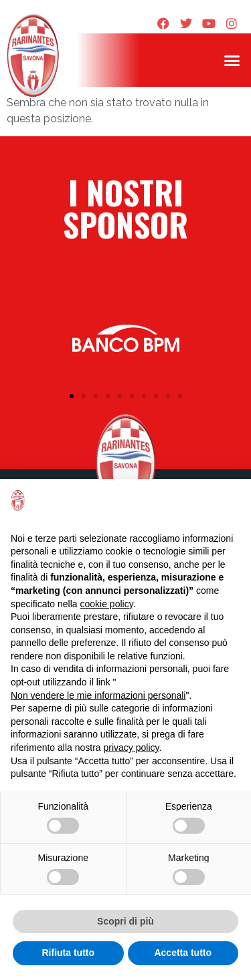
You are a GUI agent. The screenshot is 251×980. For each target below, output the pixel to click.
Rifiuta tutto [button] (68, 953)
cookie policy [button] (107, 604)
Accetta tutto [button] (183, 953)
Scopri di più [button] (125, 921)
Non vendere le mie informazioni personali (98, 695)
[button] (232, 60)
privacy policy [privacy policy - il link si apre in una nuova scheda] (132, 748)
